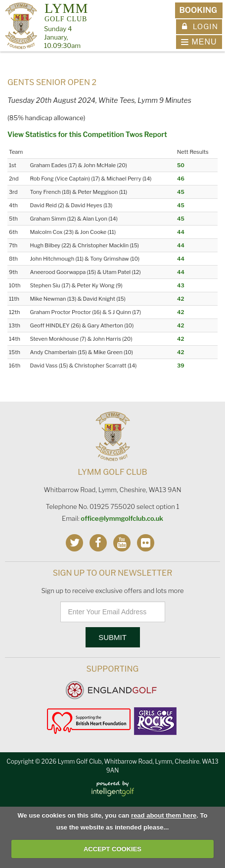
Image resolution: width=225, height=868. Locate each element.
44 (181, 232)
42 (180, 299)
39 (181, 365)
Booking (198, 10)
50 (181, 165)
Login (200, 27)
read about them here (164, 815)
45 (181, 192)
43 (181, 285)
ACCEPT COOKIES (112, 849)
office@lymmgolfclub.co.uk (122, 518)
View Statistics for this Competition (66, 134)
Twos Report (146, 134)
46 (181, 179)
